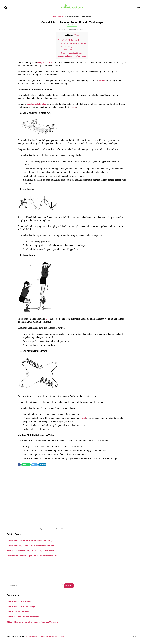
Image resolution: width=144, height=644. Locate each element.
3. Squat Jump (66, 51)
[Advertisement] (72, 498)
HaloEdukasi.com (18, 638)
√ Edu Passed (72, 26)
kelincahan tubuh (60, 530)
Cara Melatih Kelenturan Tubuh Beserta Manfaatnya (30, 542)
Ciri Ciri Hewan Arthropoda (19, 603)
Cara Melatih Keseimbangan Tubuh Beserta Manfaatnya (32, 557)
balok (84, 419)
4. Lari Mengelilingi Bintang (72, 54)
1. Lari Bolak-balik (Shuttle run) (74, 45)
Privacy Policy (54, 638)
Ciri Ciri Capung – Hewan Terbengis (23, 618)
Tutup (77, 37)
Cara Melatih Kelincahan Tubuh (70, 42)
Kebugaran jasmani (49, 530)
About (26, 638)
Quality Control (34, 638)
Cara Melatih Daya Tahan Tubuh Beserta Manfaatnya (30, 547)
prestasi (102, 82)
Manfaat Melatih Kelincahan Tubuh (72, 58)
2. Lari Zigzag (66, 48)
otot (48, 320)
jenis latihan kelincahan (38, 105)
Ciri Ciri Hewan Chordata (18, 613)
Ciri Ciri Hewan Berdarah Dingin (21, 608)
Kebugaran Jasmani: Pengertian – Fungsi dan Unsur (30, 552)
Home (54, 18)
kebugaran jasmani (46, 64)
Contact (62, 638)
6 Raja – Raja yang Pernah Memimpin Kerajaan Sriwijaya (32, 623)
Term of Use (44, 638)
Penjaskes (60, 18)
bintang (78, 108)
